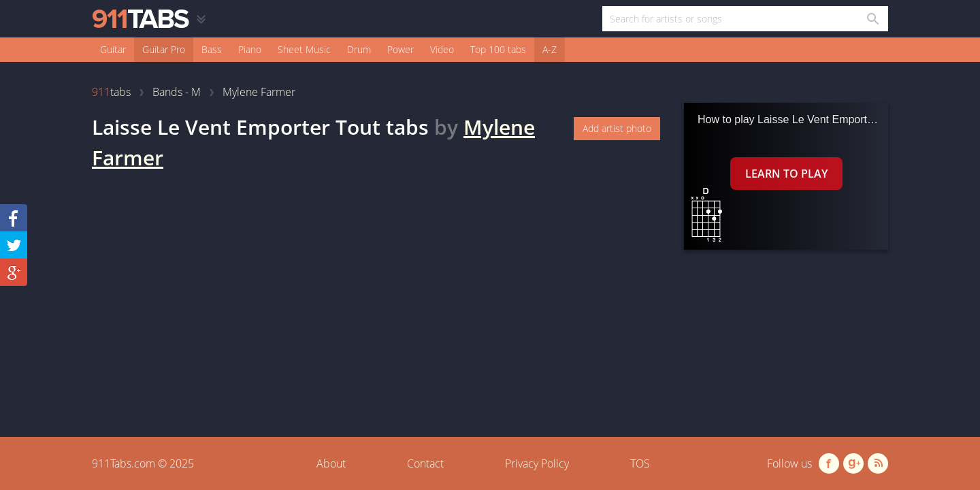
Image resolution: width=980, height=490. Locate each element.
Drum (359, 49)
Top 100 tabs (498, 49)
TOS (640, 463)
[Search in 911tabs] (872, 19)
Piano (250, 49)
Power (401, 49)
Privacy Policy (537, 463)
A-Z (550, 49)
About (331, 463)
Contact (425, 463)
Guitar (113, 49)
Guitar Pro (164, 49)
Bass (212, 49)
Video (442, 49)
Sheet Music (304, 49)
